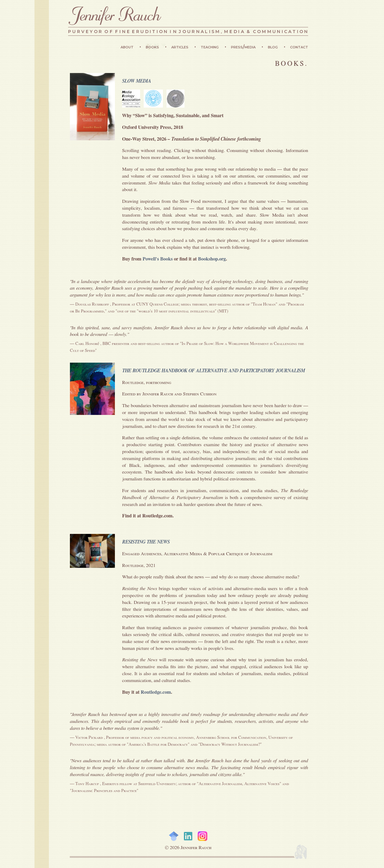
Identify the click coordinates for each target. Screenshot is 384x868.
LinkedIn (188, 836)
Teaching (210, 47)
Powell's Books (157, 259)
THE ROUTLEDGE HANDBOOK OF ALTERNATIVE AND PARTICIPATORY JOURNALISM (213, 371)
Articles (180, 47)
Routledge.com (156, 692)
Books (153, 47)
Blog (273, 47)
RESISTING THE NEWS (146, 542)
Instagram (202, 836)
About (128, 47)
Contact (299, 47)
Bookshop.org (212, 259)
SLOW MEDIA (136, 81)
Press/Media (244, 47)
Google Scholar (174, 836)
